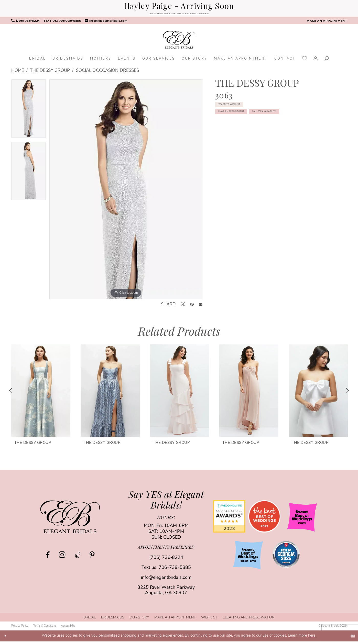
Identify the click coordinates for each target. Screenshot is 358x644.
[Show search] (327, 62)
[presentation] (41, 393)
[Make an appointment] (327, 24)
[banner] (179, 43)
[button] (316, 62)
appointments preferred (166, 550)
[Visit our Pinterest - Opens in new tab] (92, 557)
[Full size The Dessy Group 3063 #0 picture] (126, 192)
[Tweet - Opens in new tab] (183, 307)
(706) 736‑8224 (166, 561)
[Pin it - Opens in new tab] (192, 307)
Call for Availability (250, 144)
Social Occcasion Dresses (108, 74)
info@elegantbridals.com (166, 580)
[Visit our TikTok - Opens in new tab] (78, 557)
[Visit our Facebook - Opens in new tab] (48, 557)
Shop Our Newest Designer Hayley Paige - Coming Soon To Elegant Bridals (179, 15)
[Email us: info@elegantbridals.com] (106, 24)
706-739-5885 (175, 570)
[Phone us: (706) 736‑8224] (26, 24)
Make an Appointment (251, 128)
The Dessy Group (50, 74)
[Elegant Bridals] (70, 520)
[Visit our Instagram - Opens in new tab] (62, 557)
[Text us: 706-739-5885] (62, 24)
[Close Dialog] (7, 639)
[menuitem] (26, 24)
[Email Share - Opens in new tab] (201, 307)
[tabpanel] (29, 113)
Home (18, 74)
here (312, 638)
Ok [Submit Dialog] (350, 638)
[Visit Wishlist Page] (305, 62)
